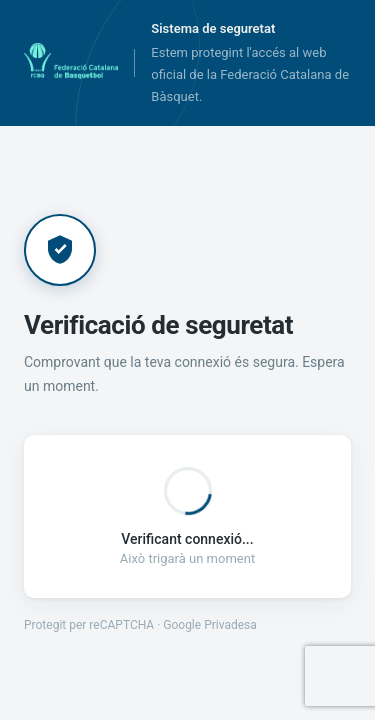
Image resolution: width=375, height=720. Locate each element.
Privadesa (230, 625)
